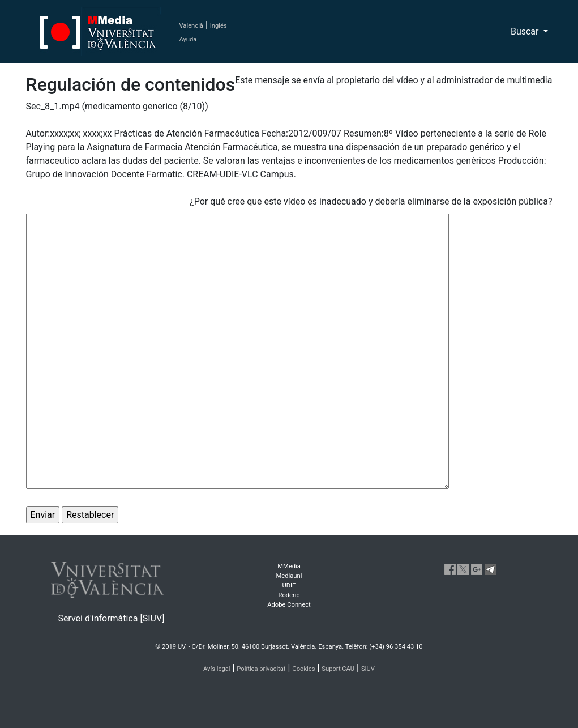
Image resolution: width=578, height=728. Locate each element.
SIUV (368, 669)
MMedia (289, 566)
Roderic (289, 595)
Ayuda (188, 39)
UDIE (289, 586)
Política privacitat (261, 669)
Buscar (526, 31)
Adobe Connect (289, 605)
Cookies (303, 669)
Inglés (219, 26)
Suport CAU (338, 669)
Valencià (191, 26)
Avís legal (217, 669)
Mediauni (289, 576)
